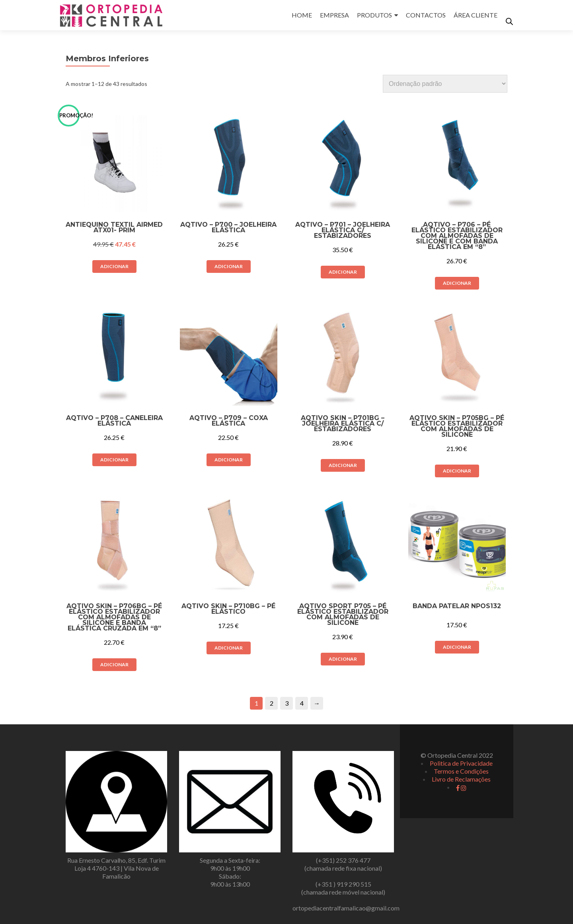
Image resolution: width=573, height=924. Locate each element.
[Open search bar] (509, 21)
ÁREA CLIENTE (476, 15)
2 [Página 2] (272, 703)
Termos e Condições (461, 771)
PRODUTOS (374, 15)
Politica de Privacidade (461, 763)
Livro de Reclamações (461, 779)
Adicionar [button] (114, 266)
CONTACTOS (426, 15)
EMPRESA (334, 15)
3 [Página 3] (287, 703)
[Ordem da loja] (445, 84)
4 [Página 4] (302, 703)
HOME (302, 15)
